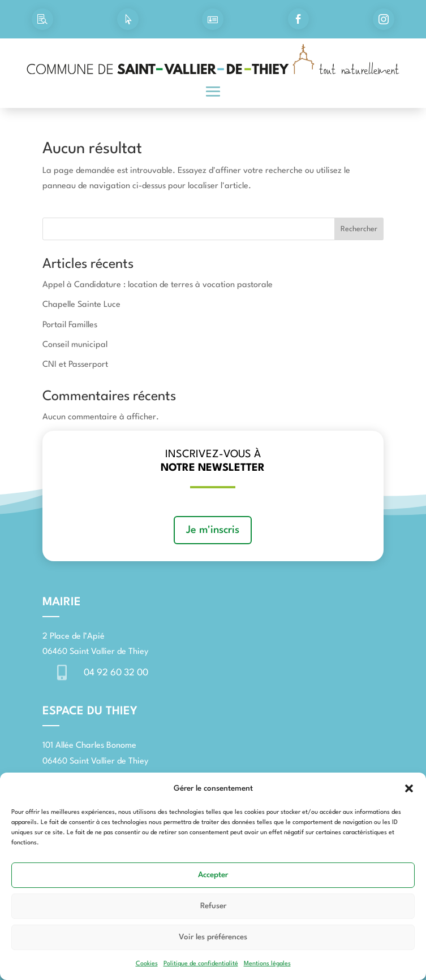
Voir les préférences (213, 937)
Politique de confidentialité (201, 964)
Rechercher (359, 229)
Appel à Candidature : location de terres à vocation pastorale (158, 285)
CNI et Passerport (75, 365)
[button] (409, 788)
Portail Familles (70, 325)
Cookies (147, 964)
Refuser (213, 906)
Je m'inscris (213, 530)
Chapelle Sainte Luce (81, 305)
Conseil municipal (75, 345)
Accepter (213, 875)
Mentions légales (267, 964)
